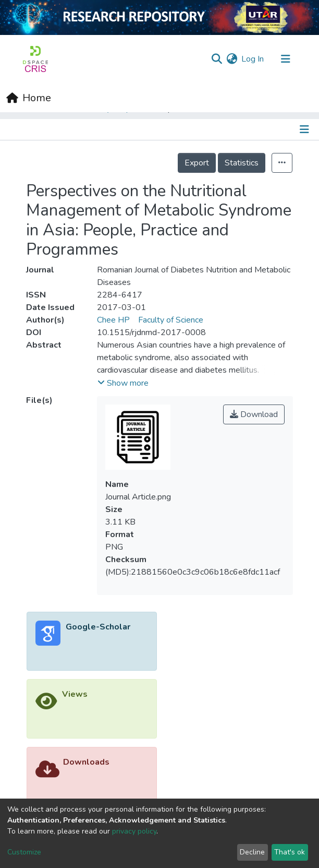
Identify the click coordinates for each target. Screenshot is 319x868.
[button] (232, 59)
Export (197, 163)
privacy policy (134, 831)
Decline (252, 852)
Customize (24, 852)
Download (254, 414)
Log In (253, 59)
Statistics (242, 163)
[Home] (29, 98)
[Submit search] (217, 59)
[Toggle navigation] (286, 59)
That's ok (290, 852)
